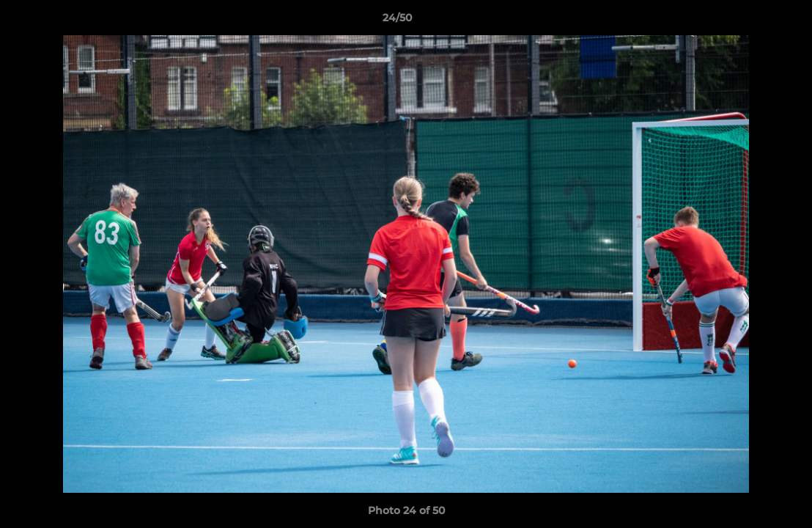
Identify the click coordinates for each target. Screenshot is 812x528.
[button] (750, 21)
